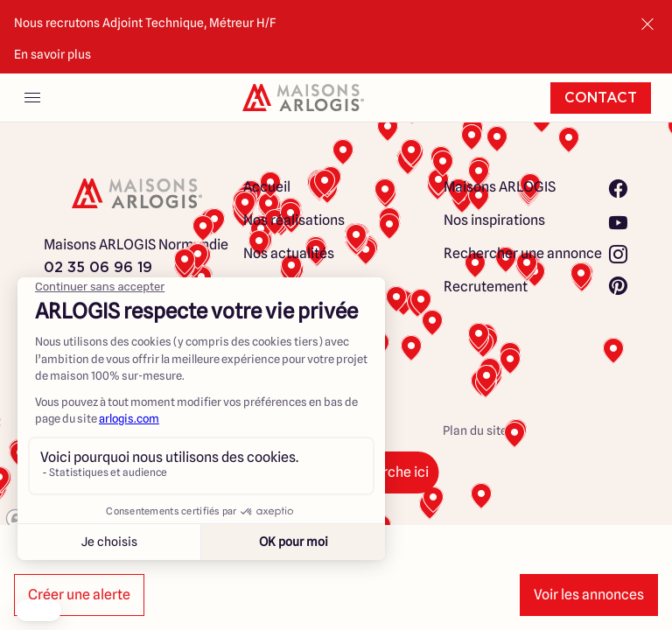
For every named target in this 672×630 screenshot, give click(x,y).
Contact (601, 98)
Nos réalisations (294, 220)
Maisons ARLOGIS (500, 187)
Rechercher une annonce (523, 253)
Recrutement (486, 287)
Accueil (267, 187)
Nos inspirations (494, 220)
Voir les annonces (589, 595)
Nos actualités (289, 253)
